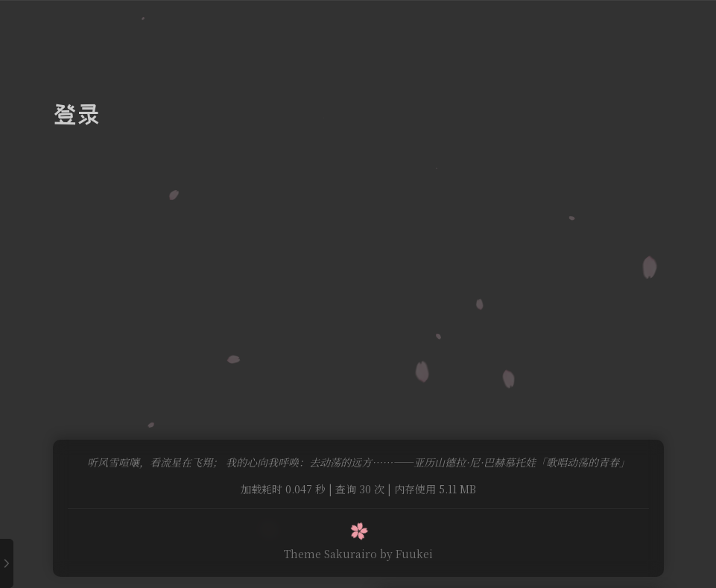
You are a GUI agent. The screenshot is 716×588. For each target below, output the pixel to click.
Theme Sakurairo (330, 554)
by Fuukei (406, 554)
